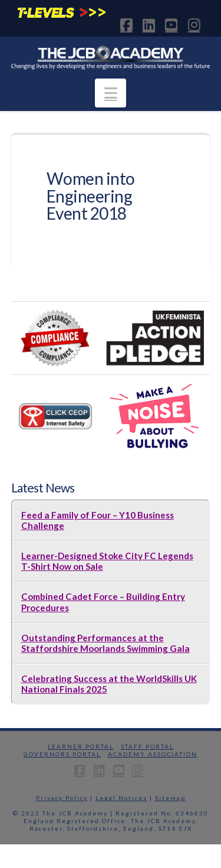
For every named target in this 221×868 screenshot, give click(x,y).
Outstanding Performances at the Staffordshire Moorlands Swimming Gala (105, 643)
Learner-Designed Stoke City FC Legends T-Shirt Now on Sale (107, 561)
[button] (111, 93)
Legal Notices (121, 798)
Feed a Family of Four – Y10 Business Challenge (98, 520)
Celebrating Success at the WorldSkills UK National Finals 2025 (109, 684)
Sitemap (170, 798)
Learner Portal (81, 746)
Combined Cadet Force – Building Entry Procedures (103, 602)
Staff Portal (147, 746)
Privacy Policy (62, 798)
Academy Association (153, 754)
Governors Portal (62, 754)
